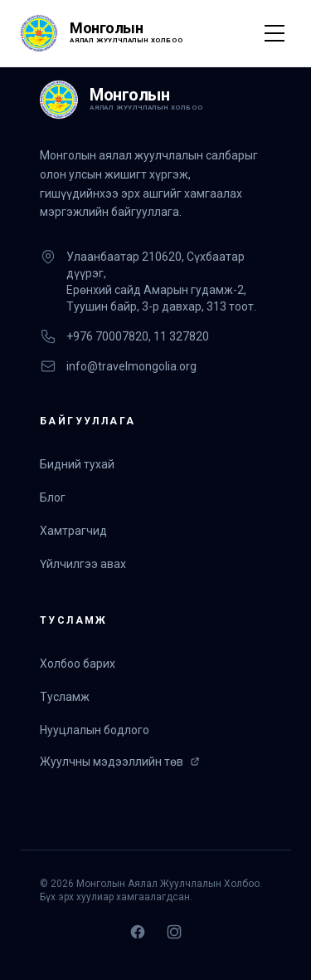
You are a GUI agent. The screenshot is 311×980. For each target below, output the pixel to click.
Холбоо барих (78, 664)
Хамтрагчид (73, 531)
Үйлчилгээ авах (83, 564)
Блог (53, 497)
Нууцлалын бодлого (95, 730)
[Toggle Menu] (275, 33)
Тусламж (65, 697)
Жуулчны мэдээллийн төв (120, 762)
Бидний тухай (77, 464)
